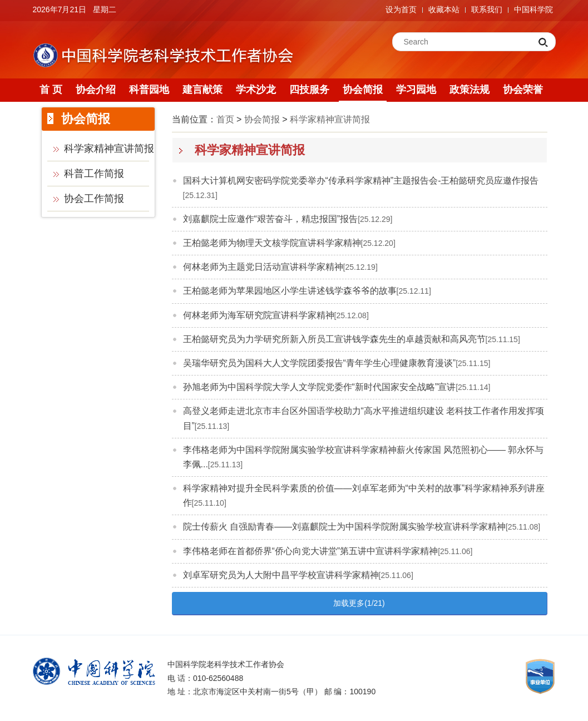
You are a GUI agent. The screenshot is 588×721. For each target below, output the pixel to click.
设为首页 (401, 9)
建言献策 (202, 90)
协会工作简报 (94, 199)
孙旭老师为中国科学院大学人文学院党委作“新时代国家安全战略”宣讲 (320, 387)
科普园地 (149, 90)
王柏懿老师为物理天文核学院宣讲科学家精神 (272, 243)
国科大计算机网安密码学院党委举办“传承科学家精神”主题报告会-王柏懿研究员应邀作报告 (361, 181)
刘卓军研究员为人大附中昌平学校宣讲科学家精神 (281, 575)
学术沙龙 (256, 90)
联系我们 (487, 9)
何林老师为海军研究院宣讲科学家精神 (259, 315)
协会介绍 (96, 90)
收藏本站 (444, 9)
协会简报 (363, 90)
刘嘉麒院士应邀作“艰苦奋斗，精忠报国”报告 (271, 219)
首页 (225, 119)
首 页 (51, 90)
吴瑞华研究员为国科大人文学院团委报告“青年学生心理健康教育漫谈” (320, 363)
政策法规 (470, 90)
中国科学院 (533, 9)
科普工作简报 (94, 174)
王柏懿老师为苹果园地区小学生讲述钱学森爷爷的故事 (290, 291)
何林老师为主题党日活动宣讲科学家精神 (263, 267)
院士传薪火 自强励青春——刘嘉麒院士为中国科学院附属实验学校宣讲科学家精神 (344, 527)
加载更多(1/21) (359, 603)
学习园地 (416, 90)
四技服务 (309, 90)
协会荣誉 (523, 90)
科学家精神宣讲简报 (109, 149)
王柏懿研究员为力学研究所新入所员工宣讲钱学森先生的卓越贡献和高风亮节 (334, 339)
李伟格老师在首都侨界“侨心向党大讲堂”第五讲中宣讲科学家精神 (311, 551)
